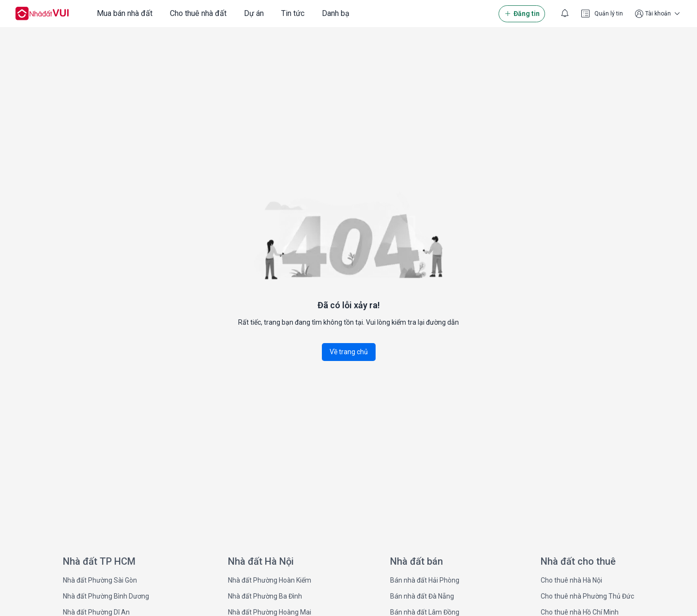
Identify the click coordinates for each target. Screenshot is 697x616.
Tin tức (293, 13)
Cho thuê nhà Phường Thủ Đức (587, 596)
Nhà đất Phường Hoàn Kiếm (270, 580)
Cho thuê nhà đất (198, 13)
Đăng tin (522, 14)
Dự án (254, 13)
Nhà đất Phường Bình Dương (106, 596)
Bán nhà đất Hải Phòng (425, 580)
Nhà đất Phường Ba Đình (265, 596)
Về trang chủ (349, 352)
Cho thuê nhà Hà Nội (571, 580)
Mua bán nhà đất (125, 13)
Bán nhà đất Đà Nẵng (422, 596)
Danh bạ (336, 13)
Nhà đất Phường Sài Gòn (100, 580)
